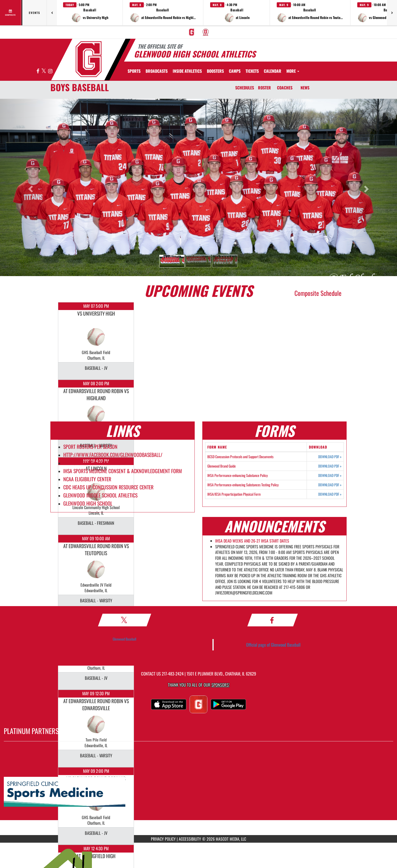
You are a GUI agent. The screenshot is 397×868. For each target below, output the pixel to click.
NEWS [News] (305, 88)
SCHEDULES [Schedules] (245, 88)
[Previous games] (52, 13)
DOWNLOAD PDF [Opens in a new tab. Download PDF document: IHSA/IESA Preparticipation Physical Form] (330, 494)
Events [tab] (35, 13)
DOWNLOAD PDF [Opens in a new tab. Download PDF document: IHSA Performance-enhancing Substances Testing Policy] (330, 485)
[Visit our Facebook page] (38, 71)
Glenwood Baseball (124, 639)
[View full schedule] (11, 13)
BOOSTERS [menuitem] (215, 71)
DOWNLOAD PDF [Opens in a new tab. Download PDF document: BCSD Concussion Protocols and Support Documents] (330, 457)
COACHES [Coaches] (285, 88)
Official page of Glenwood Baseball (273, 645)
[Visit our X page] (44, 71)
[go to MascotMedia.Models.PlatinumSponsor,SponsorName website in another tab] (198, 792)
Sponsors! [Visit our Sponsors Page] (220, 685)
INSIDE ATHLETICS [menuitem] (187, 71)
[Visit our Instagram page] (50, 71)
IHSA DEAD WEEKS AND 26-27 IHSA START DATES (252, 541)
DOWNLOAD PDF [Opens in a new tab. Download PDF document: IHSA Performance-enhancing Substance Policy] (330, 475)
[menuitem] (192, 32)
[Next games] (392, 13)
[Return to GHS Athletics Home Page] (89, 59)
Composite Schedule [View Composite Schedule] (318, 293)
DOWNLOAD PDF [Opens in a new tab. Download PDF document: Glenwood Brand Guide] (330, 466)
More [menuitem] (293, 71)
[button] (90, 13)
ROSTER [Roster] (264, 88)
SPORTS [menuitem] (134, 71)
